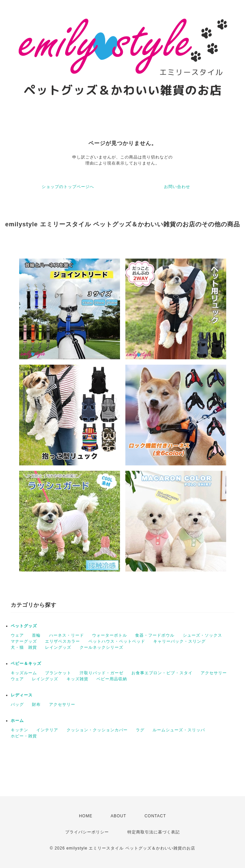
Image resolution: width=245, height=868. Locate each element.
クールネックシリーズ (101, 647)
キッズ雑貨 (77, 679)
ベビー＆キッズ (26, 664)
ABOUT (118, 816)
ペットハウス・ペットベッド (117, 641)
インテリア (47, 730)
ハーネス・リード (67, 635)
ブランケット (58, 673)
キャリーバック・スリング (179, 641)
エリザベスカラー (63, 641)
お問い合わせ (177, 187)
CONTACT (155, 816)
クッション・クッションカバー (97, 730)
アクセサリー (214, 673)
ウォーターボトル (110, 635)
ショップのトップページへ (68, 187)
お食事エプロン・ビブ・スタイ (162, 673)
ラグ (140, 730)
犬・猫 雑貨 (24, 647)
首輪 (36, 635)
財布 (36, 704)
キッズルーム (24, 673)
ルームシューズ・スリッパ (179, 730)
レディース (22, 695)
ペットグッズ (24, 626)
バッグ (17, 704)
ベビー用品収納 (112, 679)
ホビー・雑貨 (24, 736)
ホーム (17, 721)
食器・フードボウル (155, 635)
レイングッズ (58, 647)
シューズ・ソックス (202, 635)
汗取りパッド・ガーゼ (101, 673)
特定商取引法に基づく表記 (154, 832)
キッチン (19, 730)
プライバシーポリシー (87, 832)
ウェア (17, 635)
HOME (86, 816)
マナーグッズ (24, 641)
